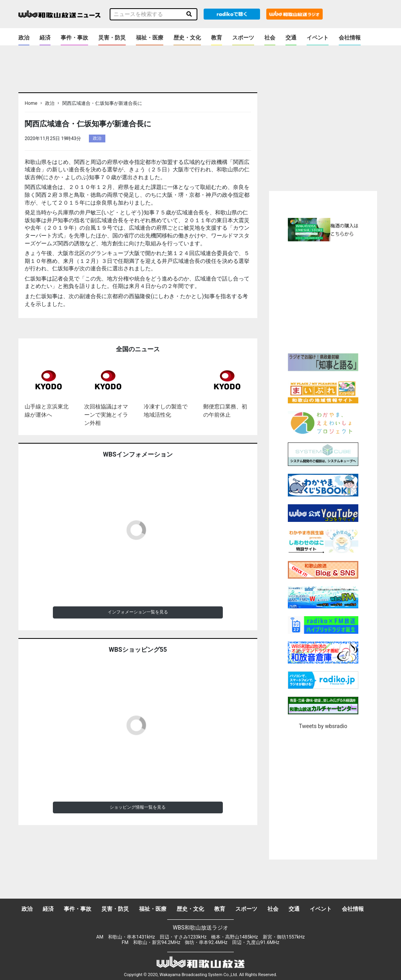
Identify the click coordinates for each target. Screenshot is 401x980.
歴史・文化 (187, 38)
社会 (270, 38)
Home (31, 103)
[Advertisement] (335, 296)
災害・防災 (112, 38)
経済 (45, 38)
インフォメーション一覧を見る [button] (138, 612)
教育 (217, 38)
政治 (24, 38)
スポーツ (243, 38)
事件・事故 (74, 38)
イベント (318, 38)
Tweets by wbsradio (323, 726)
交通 (291, 38)
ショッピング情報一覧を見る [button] (138, 807)
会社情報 (350, 38)
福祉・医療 (150, 38)
